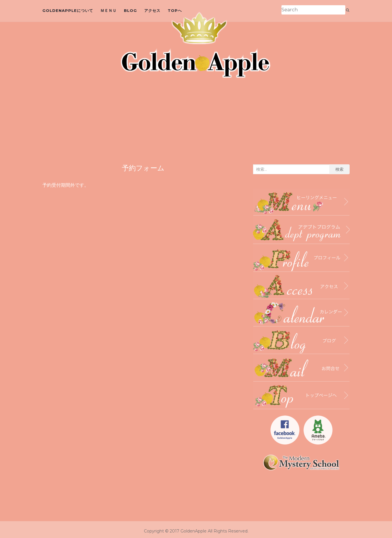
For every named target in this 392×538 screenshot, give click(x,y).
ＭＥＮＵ (109, 10)
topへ (175, 10)
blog (130, 10)
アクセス (152, 10)
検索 (339, 169)
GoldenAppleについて (68, 10)
